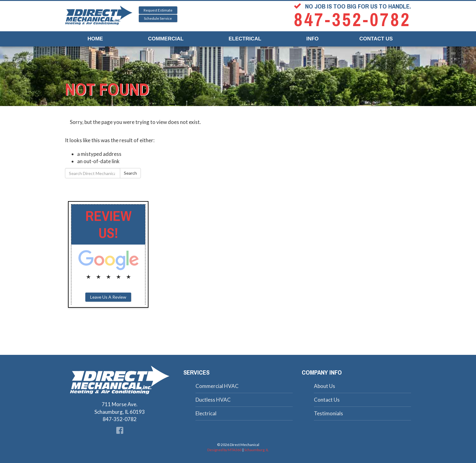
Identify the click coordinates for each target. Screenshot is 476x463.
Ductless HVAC (213, 400)
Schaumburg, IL (256, 450)
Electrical (245, 39)
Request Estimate (158, 10)
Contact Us (376, 39)
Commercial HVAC (217, 386)
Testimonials (328, 413)
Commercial (166, 39)
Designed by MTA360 (224, 450)
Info (313, 39)
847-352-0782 (352, 20)
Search (130, 173)
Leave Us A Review (108, 297)
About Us (325, 386)
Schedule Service (158, 18)
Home (95, 39)
